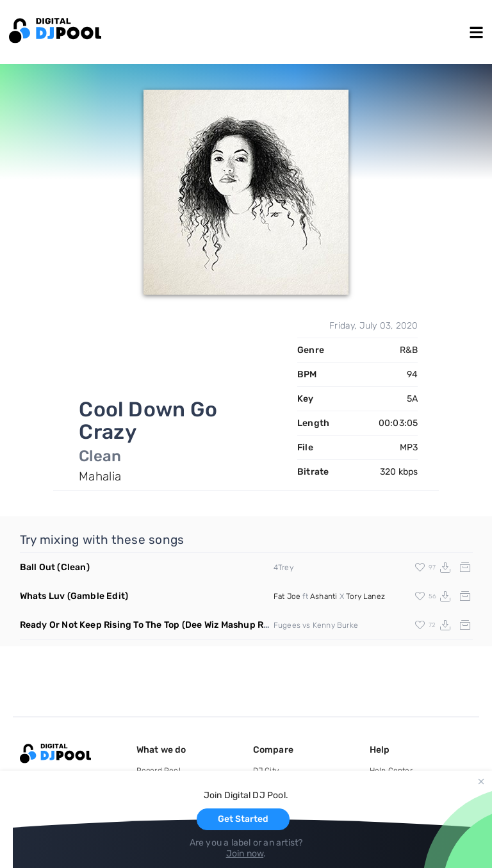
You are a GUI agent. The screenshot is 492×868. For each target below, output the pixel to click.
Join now (245, 854)
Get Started (243, 819)
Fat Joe (287, 596)
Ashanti (324, 596)
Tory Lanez (365, 596)
